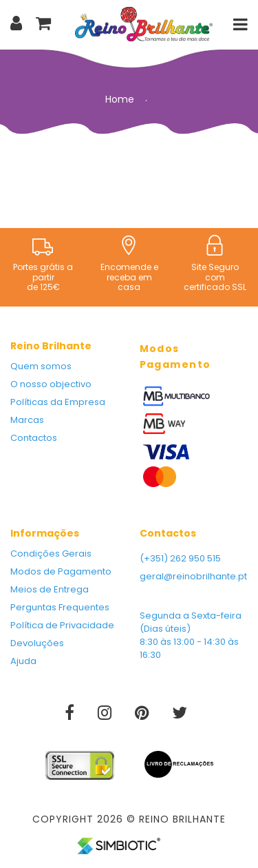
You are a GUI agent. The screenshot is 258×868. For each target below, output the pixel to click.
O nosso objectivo (51, 384)
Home (120, 99)
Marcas (27, 420)
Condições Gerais (51, 554)
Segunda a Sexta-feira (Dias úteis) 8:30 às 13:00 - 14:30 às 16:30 (191, 635)
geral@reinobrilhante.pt (193, 576)
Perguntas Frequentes (60, 607)
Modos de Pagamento (61, 571)
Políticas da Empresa (58, 402)
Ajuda (23, 661)
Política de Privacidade (62, 625)
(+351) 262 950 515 (180, 558)
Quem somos (41, 366)
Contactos (34, 438)
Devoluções (37, 643)
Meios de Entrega (50, 589)
